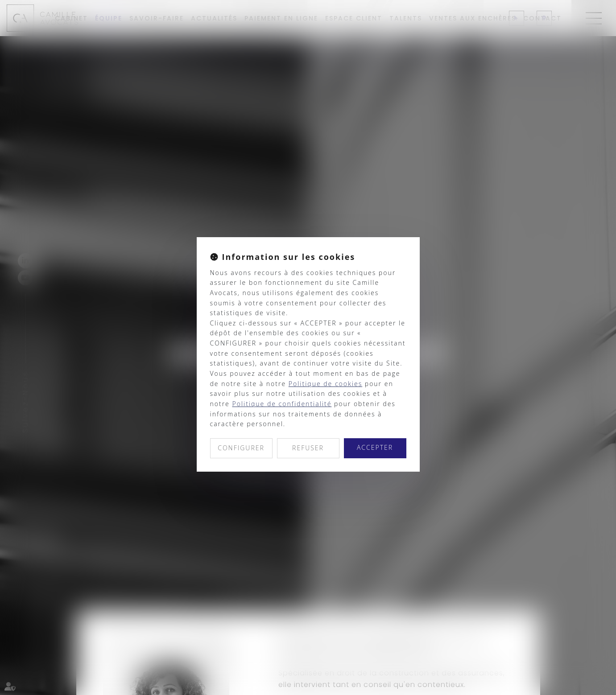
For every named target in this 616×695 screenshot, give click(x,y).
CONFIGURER (241, 448)
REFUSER (308, 448)
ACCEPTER (375, 447)
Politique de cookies (325, 384)
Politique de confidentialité (282, 404)
